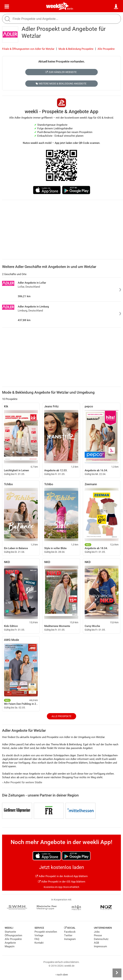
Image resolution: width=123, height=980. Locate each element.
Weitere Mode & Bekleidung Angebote (61, 84)
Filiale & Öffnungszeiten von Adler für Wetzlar (28, 49)
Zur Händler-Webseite (61, 72)
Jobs (97, 932)
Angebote (10, 943)
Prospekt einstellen (46, 932)
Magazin (10, 946)
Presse (98, 935)
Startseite (10, 932)
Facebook (70, 932)
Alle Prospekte (106, 49)
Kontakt (39, 943)
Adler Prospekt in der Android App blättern (61, 876)
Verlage (39, 935)
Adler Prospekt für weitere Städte (22, 782)
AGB (96, 943)
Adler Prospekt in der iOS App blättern (62, 882)
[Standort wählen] (116, 7)
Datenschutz (101, 939)
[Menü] (7, 7)
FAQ (37, 939)
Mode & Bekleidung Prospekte (76, 49)
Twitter (68, 935)
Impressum (100, 946)
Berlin (70, 9)
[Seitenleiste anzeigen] (117, 973)
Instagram (70, 939)
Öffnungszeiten (13, 935)
